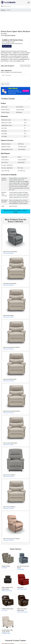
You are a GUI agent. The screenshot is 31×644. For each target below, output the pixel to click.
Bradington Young (6, 633)
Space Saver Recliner (10, 284)
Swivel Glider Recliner (10, 379)
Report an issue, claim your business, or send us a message (15, 211)
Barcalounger (21, 569)
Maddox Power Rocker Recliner (7, 588)
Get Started (26, 91)
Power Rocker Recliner (10, 252)
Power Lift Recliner (9, 475)
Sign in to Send (5, 84)
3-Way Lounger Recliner (7, 631)
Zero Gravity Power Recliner (23, 567)
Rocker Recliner (9, 315)
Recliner (6, 566)
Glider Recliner (8, 609)
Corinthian (5, 610)
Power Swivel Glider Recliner (12, 411)
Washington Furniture (23, 589)
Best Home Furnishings (10, 35)
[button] (29, 2)
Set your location (7, 46)
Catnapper (5, 568)
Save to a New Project (25, 66)
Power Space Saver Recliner (11, 347)
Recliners (3, 10)
